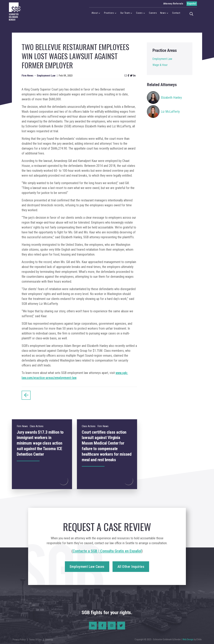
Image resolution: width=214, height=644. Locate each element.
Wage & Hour (160, 65)
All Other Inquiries (131, 567)
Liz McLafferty (170, 112)
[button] (192, 14)
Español (192, 4)
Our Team (125, 13)
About (95, 13)
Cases (139, 13)
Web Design (188, 639)
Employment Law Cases (87, 567)
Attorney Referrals (173, 4)
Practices (109, 13)
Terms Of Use (35, 640)
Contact (176, 13)
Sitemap (49, 640)
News (163, 13)
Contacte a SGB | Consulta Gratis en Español (107, 551)
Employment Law (162, 59)
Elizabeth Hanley (171, 98)
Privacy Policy (19, 640)
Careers (153, 13)
